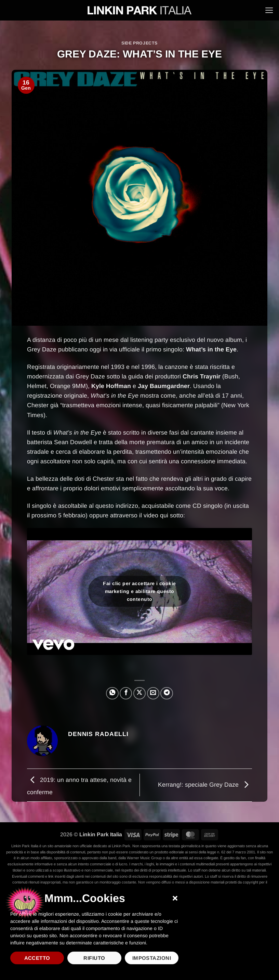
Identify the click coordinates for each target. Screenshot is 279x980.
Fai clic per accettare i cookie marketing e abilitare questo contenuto (139, 591)
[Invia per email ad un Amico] (153, 693)
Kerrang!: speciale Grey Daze (205, 785)
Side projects (139, 43)
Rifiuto (94, 958)
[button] (175, 898)
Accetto (37, 958)
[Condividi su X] (139, 693)
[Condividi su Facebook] (126, 693)
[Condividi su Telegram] (167, 693)
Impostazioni (152, 958)
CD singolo (208, 506)
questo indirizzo (117, 506)
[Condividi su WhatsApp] (112, 693)
